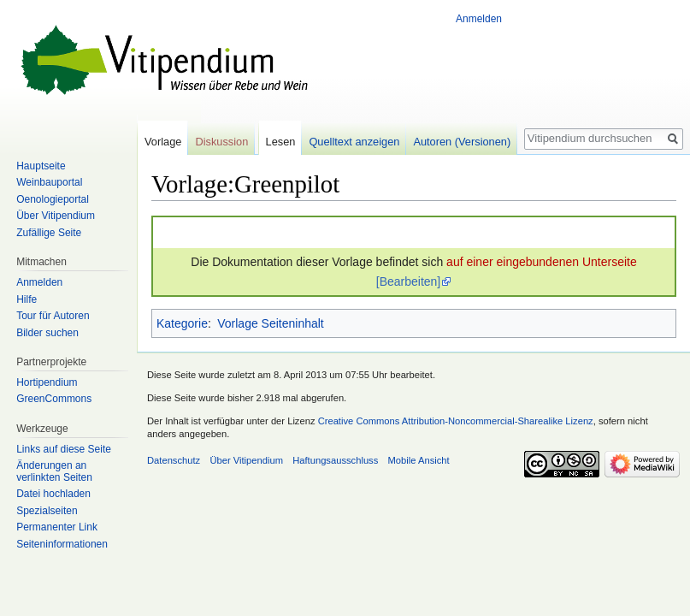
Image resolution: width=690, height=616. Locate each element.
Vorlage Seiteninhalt (271, 323)
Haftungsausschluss (335, 460)
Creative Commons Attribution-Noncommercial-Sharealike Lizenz (456, 421)
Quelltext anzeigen (354, 142)
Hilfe (27, 299)
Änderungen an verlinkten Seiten (54, 471)
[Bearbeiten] (409, 281)
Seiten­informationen (62, 544)
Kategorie (182, 323)
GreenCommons (54, 399)
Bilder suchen (47, 333)
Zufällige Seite (49, 233)
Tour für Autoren (53, 316)
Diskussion (221, 142)
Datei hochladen (53, 494)
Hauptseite (41, 166)
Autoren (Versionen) (462, 142)
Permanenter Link (57, 527)
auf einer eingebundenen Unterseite (542, 262)
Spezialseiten (47, 511)
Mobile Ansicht (419, 460)
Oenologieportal (53, 199)
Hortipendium (47, 382)
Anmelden (479, 19)
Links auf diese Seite (64, 449)
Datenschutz (174, 460)
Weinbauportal (49, 182)
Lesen (281, 142)
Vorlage (163, 142)
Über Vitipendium (56, 216)
